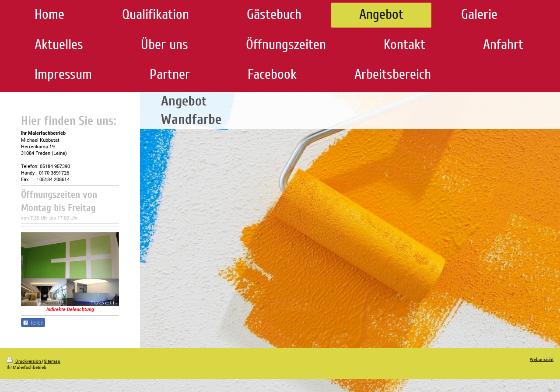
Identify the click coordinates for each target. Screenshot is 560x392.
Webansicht (542, 359)
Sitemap (52, 361)
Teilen (33, 323)
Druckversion (24, 361)
